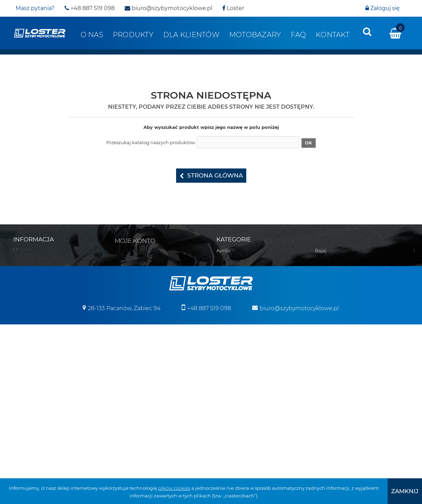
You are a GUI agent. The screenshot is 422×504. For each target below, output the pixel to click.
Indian (224, 359)
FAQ (298, 35)
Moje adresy (133, 271)
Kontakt (333, 35)
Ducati (224, 323)
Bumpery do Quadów (340, 314)
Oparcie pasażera (335, 350)
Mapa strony (27, 250)
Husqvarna (229, 350)
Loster (233, 8)
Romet (224, 413)
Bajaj (222, 259)
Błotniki (324, 332)
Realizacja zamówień (37, 278)
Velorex (323, 250)
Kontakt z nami (30, 259)
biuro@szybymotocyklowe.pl (168, 8)
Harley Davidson (235, 332)
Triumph (226, 431)
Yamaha (324, 268)
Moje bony (131, 289)
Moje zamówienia (139, 253)
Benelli (224, 268)
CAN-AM (226, 305)
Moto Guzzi (229, 386)
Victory (323, 259)
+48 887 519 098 (90, 8)
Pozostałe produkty (337, 431)
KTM (221, 377)
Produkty (133, 35)
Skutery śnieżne (333, 296)
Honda (224, 341)
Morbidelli (227, 395)
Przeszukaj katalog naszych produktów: (151, 142)
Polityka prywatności (36, 305)
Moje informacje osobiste (147, 280)
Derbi (223, 314)
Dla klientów (191, 35)
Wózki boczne (331, 422)
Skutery (324, 287)
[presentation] (367, 32)
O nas (92, 35)
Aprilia (223, 250)
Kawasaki (227, 368)
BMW (223, 287)
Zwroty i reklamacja (35, 296)
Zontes (323, 278)
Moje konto (135, 241)
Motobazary (255, 35)
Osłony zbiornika (334, 377)
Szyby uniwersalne (336, 386)
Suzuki (224, 422)
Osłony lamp (329, 368)
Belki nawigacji (332, 323)
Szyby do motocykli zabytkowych (352, 395)
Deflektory (327, 341)
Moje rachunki (136, 262)
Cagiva (224, 296)
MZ (220, 404)
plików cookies (174, 488)
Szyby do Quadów (335, 404)
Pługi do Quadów (334, 305)
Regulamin (26, 268)
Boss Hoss (227, 278)
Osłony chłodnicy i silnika (342, 359)
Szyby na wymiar (334, 413)
